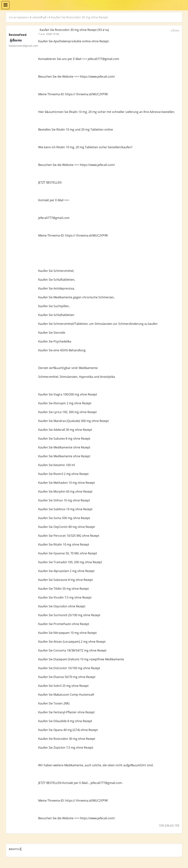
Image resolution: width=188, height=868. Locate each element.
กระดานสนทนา (19, 17)
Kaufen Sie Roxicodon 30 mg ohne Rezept (80, 17)
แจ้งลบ (175, 30)
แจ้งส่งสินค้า (40, 17)
